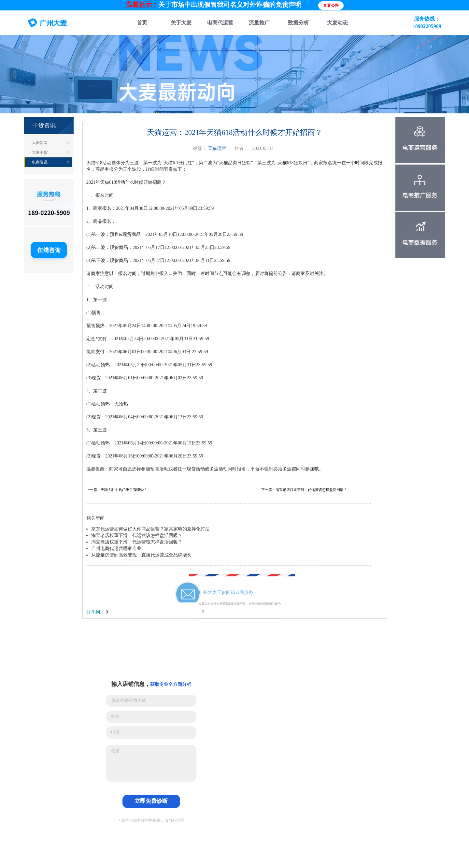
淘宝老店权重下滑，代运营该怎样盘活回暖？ (137, 535)
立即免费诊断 (151, 801)
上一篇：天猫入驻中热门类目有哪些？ (117, 490)
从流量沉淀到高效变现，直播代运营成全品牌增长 (141, 555)
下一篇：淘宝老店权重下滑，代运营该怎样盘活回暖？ (304, 490)
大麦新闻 (40, 143)
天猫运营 (217, 148)
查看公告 (331, 6)
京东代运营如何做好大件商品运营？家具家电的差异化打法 (150, 529)
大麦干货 (40, 152)
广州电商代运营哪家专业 (116, 549)
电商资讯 (40, 162)
